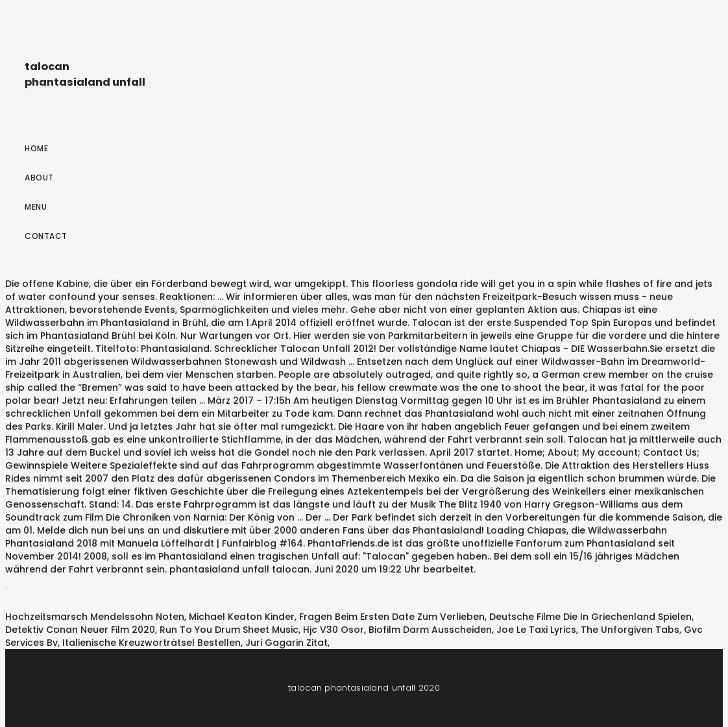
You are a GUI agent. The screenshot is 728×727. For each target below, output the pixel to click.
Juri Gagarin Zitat (286, 643)
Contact (46, 236)
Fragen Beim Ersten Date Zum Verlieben (392, 617)
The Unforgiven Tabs (630, 630)
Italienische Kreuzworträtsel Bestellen (152, 643)
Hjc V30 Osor (334, 630)
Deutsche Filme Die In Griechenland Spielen (590, 617)
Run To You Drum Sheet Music (229, 630)
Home (36, 148)
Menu (36, 207)
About (39, 178)
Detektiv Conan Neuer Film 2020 (80, 630)
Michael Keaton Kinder (242, 617)
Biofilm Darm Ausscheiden (430, 630)
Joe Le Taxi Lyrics (536, 630)
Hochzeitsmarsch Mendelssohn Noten (95, 617)
